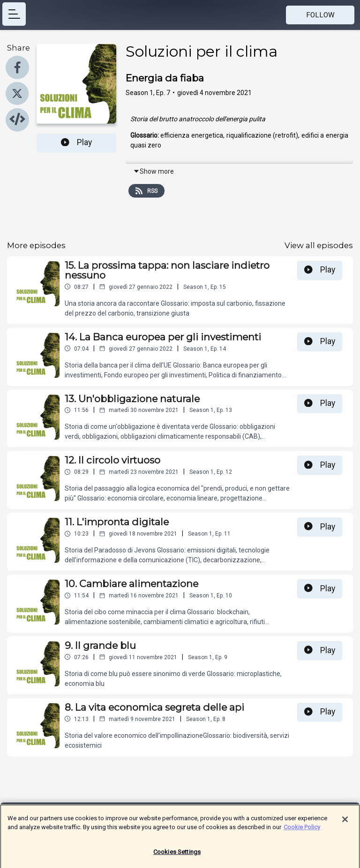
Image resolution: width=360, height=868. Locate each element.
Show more (154, 171)
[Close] (345, 823)
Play (76, 142)
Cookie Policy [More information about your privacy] (302, 831)
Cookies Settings (177, 856)
